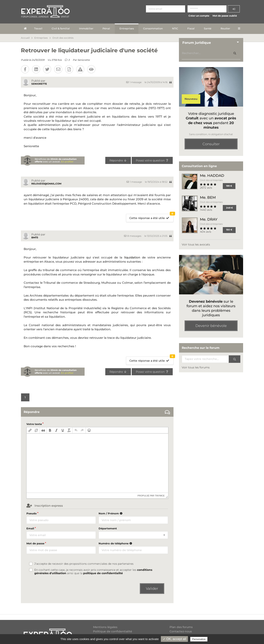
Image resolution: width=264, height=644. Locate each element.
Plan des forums (181, 627)
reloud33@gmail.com (46, 184)
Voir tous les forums (196, 367)
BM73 (35, 237)
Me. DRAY (209, 219)
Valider (152, 589)
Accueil (25, 38)
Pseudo (32, 513)
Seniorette (84, 60)
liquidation (132, 257)
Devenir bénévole (211, 326)
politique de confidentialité (103, 573)
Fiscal (191, 29)
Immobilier (86, 29)
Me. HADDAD (212, 176)
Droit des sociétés (63, 38)
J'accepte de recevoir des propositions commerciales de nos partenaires (84, 564)
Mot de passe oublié (225, 16)
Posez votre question (152, 160)
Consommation (153, 29)
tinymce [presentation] (160, 496)
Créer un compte (199, 16)
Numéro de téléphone (116, 543)
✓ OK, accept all (174, 639)
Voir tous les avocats (196, 244)
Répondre (118, 160)
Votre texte (34, 424)
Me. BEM (208, 197)
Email (30, 528)
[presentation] (30, 430)
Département (108, 528)
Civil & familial (61, 29)
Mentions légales (105, 627)
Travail (38, 29)
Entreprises (127, 29)
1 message (134, 82)
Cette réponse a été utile (151, 217)
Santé (208, 29)
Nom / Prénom (111, 513)
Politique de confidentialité (113, 631)
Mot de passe (35, 543)
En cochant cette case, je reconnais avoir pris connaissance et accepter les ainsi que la (93, 572)
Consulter (211, 144)
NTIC (175, 29)
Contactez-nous (181, 631)
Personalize (199, 639)
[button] (30, 430)
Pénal (106, 29)
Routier (225, 29)
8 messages (133, 236)
